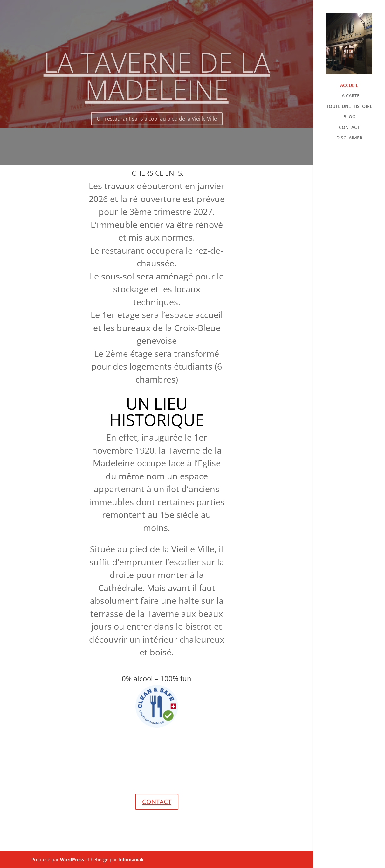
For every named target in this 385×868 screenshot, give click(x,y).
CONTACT (349, 128)
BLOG (349, 117)
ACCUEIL (349, 86)
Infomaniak (131, 860)
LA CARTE (349, 96)
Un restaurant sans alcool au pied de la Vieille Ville (157, 124)
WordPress (72, 860)
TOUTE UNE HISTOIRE (349, 107)
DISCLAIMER (349, 138)
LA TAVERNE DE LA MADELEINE (157, 81)
